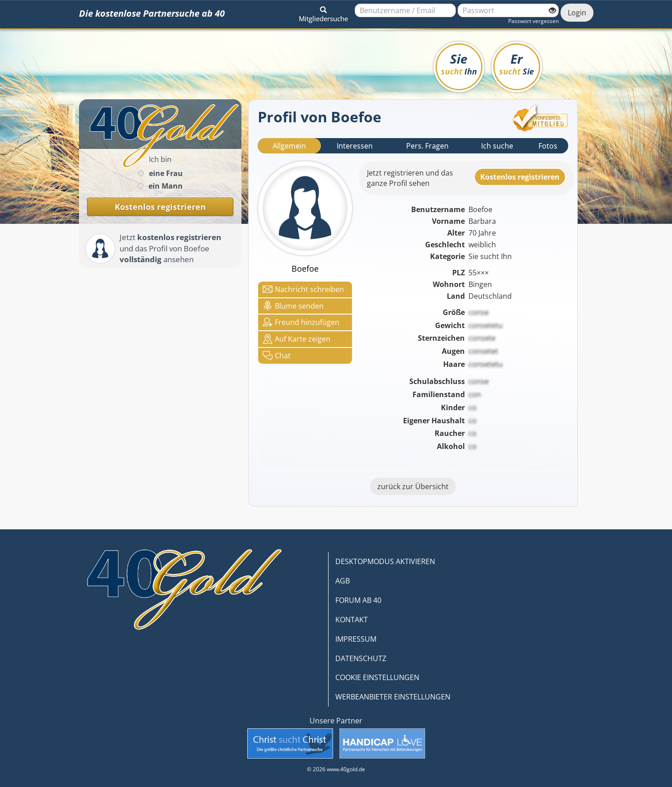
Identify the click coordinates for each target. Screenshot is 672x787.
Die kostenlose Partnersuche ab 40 (152, 13)
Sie (459, 63)
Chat (277, 356)
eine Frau (166, 173)
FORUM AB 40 (358, 600)
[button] (323, 13)
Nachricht (303, 289)
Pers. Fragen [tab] (427, 146)
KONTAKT (352, 620)
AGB (343, 581)
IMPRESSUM (356, 639)
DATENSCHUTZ (361, 658)
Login (577, 13)
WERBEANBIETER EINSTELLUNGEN (393, 697)
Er (517, 63)
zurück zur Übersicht (413, 486)
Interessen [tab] (355, 146)
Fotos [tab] (548, 146)
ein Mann (166, 186)
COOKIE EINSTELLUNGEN (377, 677)
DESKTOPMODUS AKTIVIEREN (385, 561)
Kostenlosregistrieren (520, 177)
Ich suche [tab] (497, 146)
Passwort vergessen (533, 21)
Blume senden (293, 306)
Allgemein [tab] (289, 146)
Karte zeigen (297, 339)
